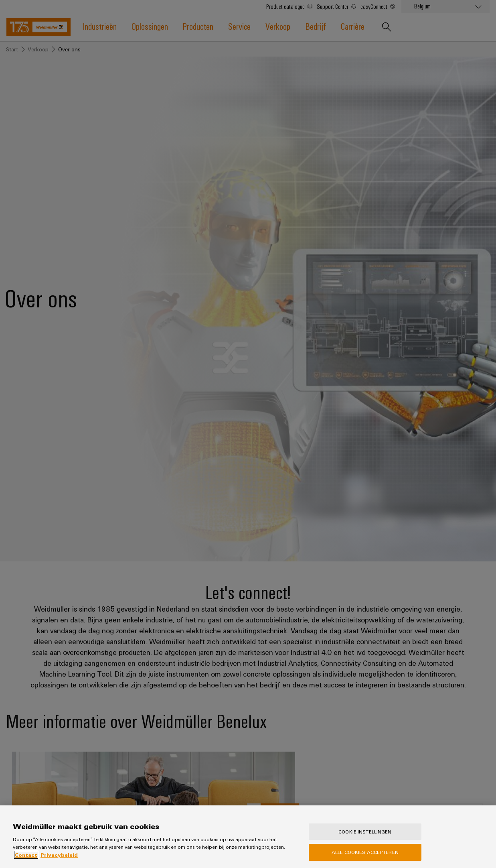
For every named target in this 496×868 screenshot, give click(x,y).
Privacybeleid (59, 864)
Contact (26, 864)
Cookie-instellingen (365, 841)
